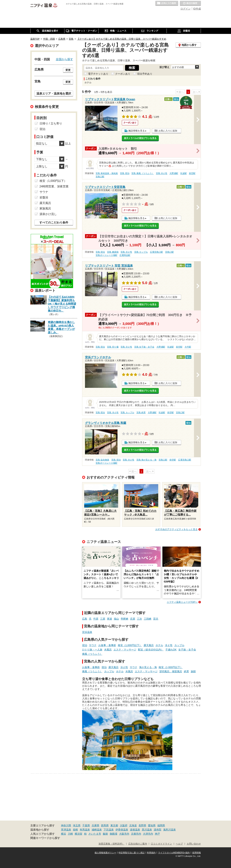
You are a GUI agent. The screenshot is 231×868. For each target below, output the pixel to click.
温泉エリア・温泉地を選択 (54, 93)
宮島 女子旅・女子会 (144, 347)
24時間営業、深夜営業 (54, 186)
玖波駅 (184, 173)
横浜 (64, 834)
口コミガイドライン (161, 844)
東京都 (114, 825)
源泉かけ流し (48, 214)
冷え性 (169, 645)
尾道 (110, 619)
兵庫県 (95, 825)
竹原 (96, 619)
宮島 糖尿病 (113, 252)
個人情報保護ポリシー (105, 853)
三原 (103, 619)
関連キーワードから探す (45, 838)
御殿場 (114, 834)
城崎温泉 (97, 830)
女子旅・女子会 (187, 650)
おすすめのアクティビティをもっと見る (176, 529)
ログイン (186, 9)
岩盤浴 (44, 197)
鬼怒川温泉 (169, 830)
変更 (68, 70)
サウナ (93, 645)
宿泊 (85, 645)
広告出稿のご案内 (138, 844)
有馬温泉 (85, 830)
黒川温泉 (147, 830)
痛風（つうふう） (92, 654)
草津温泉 (66, 830)
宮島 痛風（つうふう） (142, 173)
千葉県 (86, 825)
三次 (140, 619)
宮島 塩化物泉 (102, 460)
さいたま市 (95, 834)
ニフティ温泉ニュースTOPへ (182, 602)
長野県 (142, 825)
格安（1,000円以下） (130, 645)
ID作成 (197, 9)
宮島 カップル (141, 252)
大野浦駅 (174, 173)
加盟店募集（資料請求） (111, 844)
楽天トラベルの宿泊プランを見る (140, 138)
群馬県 (105, 825)
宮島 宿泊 (125, 173)
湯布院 (158, 830)
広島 (85, 619)
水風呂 (108, 650)
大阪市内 (124, 834)
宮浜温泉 (87, 632)
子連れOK (171, 650)
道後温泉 (135, 830)
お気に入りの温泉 (167, 3)
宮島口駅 (100, 177)
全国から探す (64, 59)
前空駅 (192, 173)
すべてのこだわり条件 (54, 223)
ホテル (159, 645)
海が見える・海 (148, 667)
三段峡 (148, 619)
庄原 (133, 619)
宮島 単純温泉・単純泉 (107, 173)
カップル (179, 645)
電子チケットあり (98, 74)
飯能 (105, 834)
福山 (116, 619)
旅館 (193, 671)
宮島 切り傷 (113, 347)
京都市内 (136, 834)
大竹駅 (188, 347)
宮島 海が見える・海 (146, 460)
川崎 (70, 834)
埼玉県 (77, 825)
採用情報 (197, 853)
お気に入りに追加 (168, 131)
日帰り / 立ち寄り (51, 123)
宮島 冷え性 (162, 173)
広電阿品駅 (125, 255)
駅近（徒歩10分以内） (151, 650)
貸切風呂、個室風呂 (171, 671)
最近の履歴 (190, 3)
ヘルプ (179, 844)
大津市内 (148, 834)
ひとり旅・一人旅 (92, 650)
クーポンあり (123, 74)
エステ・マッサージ (125, 650)
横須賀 (79, 834)
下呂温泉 (109, 830)
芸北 (156, 619)
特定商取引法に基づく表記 (132, 853)
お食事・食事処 (107, 645)
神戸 (157, 834)
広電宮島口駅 (156, 252)
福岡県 (161, 825)
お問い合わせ (194, 844)
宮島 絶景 (141, 413)
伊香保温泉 (122, 830)
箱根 (75, 830)
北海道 (133, 825)
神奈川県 (66, 825)
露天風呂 (149, 645)
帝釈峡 (125, 619)
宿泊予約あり (145, 74)
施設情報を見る (137, 131)
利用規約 (151, 853)
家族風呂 (45, 208)
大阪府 (124, 825)
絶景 (186, 671)
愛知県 (152, 825)
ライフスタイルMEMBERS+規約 (174, 853)
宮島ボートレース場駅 (106, 255)
